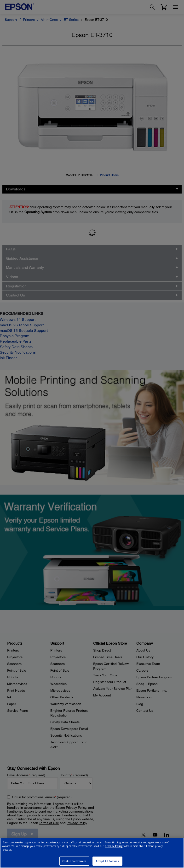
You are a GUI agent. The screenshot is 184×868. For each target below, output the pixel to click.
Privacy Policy (114, 846)
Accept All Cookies (107, 861)
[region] (92, 853)
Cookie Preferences (74, 861)
